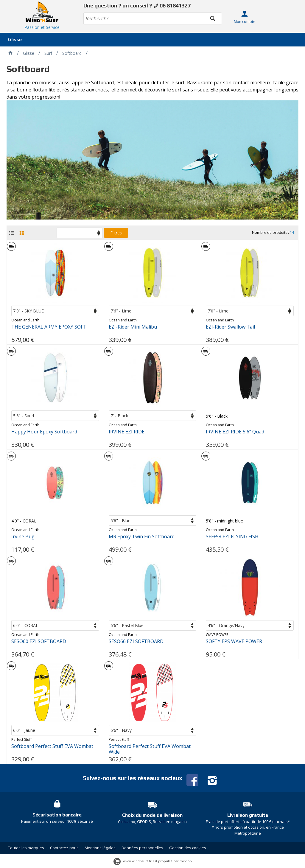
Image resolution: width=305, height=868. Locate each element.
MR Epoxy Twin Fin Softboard (142, 537)
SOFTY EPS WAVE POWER (234, 641)
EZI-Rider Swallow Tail (230, 327)
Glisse (15, 39)
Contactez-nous (64, 848)
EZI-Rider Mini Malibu (133, 327)
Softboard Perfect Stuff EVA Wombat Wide (150, 749)
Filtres (116, 233)
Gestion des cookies (188, 848)
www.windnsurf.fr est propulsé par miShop (153, 861)
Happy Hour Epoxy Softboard (44, 432)
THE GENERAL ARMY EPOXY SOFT (49, 327)
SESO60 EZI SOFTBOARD (39, 641)
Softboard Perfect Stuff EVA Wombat (52, 746)
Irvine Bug (23, 537)
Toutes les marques (26, 848)
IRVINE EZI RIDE (127, 432)
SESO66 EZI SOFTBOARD (136, 641)
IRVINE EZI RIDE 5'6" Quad (235, 432)
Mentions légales (100, 848)
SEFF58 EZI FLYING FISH (232, 537)
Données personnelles (142, 848)
